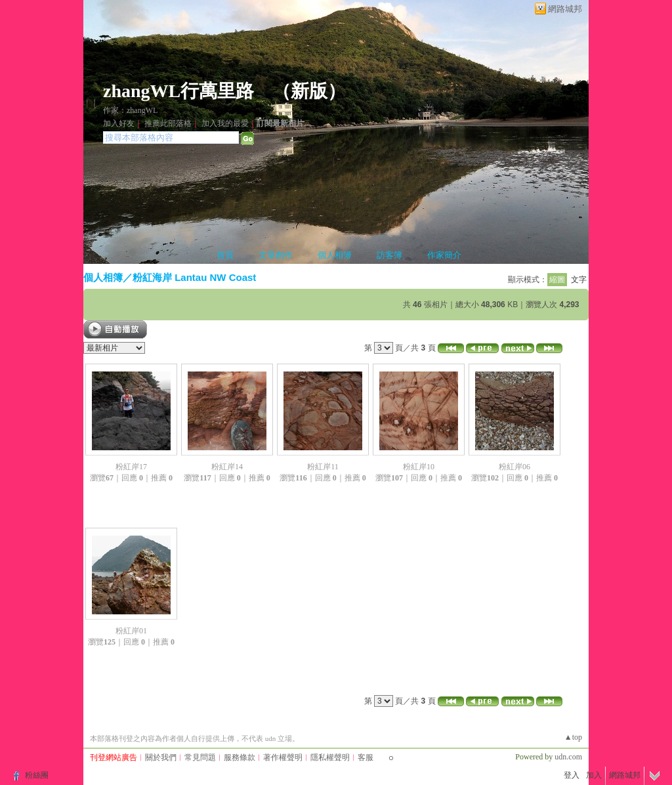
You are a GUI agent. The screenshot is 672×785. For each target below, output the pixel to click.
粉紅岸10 (419, 467)
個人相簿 (335, 255)
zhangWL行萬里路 (178, 91)
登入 (572, 775)
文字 (579, 280)
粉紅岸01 (131, 631)
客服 (366, 757)
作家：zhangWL (130, 110)
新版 (309, 91)
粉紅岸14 (227, 467)
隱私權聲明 (330, 757)
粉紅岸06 (514, 467)
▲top (573, 737)
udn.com (568, 757)
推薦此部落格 (168, 123)
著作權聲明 (283, 757)
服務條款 (240, 757)
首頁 (225, 255)
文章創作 (276, 255)
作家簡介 (444, 255)
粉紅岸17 (131, 467)
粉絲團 (37, 775)
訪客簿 (389, 255)
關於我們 (161, 757)
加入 (594, 775)
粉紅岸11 (323, 467)
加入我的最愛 (225, 123)
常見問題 (200, 757)
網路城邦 (565, 9)
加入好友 (119, 123)
